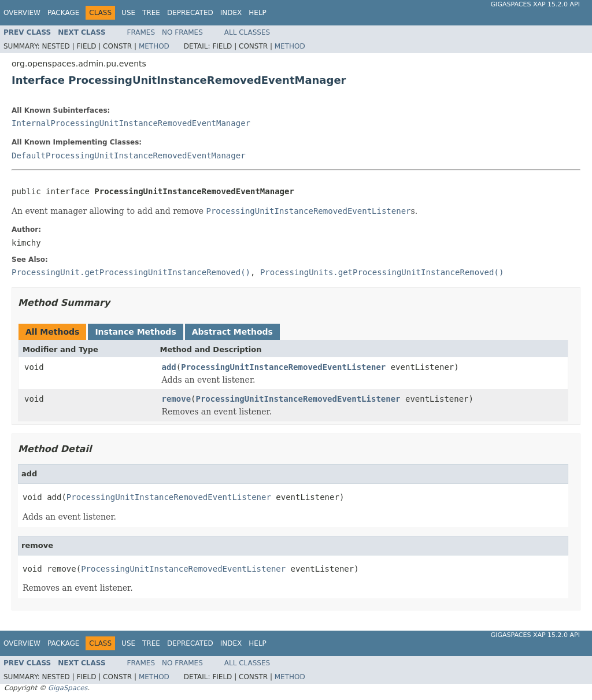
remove (177, 399)
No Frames (182, 32)
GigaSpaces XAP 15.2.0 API (535, 4)
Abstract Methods (232, 332)
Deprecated (190, 13)
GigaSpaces (68, 688)
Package (63, 13)
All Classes (247, 32)
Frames (141, 32)
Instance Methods (135, 332)
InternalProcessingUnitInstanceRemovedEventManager (131, 123)
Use (128, 13)
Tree (151, 13)
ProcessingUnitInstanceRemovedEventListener (283, 367)
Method (154, 46)
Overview (22, 13)
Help (258, 13)
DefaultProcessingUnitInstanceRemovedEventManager (129, 155)
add (169, 367)
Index (231, 13)
